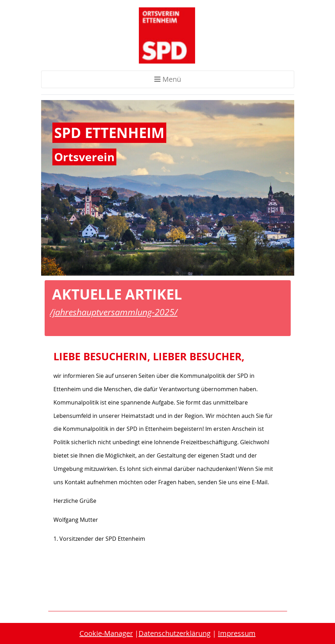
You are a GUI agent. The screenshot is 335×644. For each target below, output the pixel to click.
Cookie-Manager (106, 633)
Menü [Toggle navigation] (168, 79)
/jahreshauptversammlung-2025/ (114, 312)
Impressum (237, 633)
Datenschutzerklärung (175, 633)
